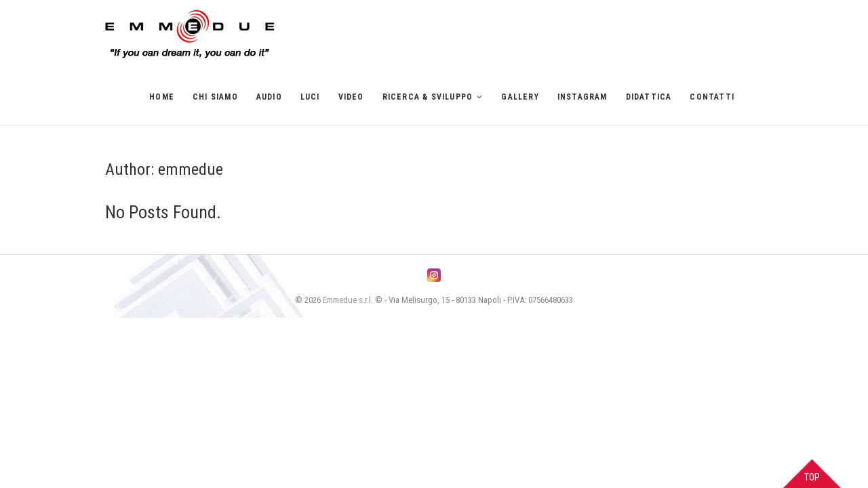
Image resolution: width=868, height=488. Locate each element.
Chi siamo (215, 97)
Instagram (583, 97)
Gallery (520, 97)
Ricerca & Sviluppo (428, 97)
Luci (310, 97)
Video (351, 97)
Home (162, 97)
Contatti (712, 97)
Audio (269, 97)
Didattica (649, 97)
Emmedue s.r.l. (348, 300)
